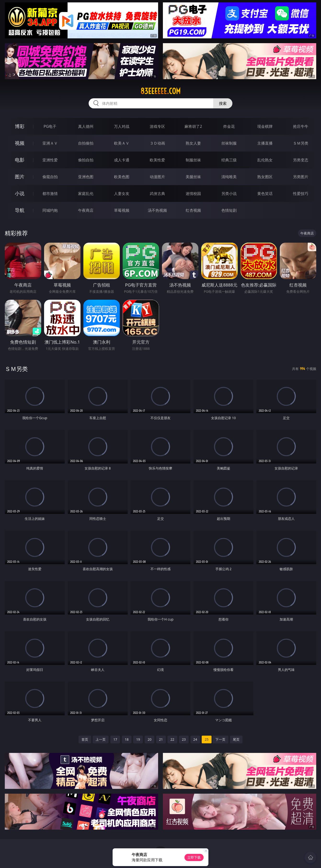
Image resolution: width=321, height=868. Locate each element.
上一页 (101, 739)
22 (172, 739)
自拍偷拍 (86, 143)
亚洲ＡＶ (50, 143)
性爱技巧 (301, 194)
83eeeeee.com (160, 91)
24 (195, 739)
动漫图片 (157, 177)
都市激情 (50, 194)
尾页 (236, 739)
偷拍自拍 (86, 160)
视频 (20, 143)
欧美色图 (122, 177)
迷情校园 (193, 194)
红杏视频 (193, 210)
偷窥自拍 (50, 177)
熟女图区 (265, 177)
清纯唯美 (229, 177)
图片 (20, 177)
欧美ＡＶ (122, 143)
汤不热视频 (157, 210)
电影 (20, 160)
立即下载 (194, 857)
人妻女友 (122, 194)
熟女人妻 (193, 143)
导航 (20, 210)
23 (184, 739)
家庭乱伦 (86, 194)
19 (138, 739)
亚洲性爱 (50, 160)
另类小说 (229, 194)
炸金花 (229, 126)
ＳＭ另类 (301, 143)
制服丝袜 (193, 160)
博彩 (20, 126)
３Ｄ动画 (157, 143)
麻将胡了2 (193, 126)
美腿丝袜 (193, 177)
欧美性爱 (157, 160)
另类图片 (301, 177)
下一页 (220, 739)
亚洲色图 (86, 177)
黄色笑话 (265, 194)
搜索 (223, 103)
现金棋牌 (265, 126)
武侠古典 (157, 194)
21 (161, 739)
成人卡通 (122, 160)
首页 (85, 739)
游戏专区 (157, 126)
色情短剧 (229, 210)
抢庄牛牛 (301, 126)
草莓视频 (122, 210)
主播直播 (265, 143)
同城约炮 (50, 210)
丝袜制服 (229, 143)
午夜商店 (86, 210)
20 (149, 739)
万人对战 (122, 126)
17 (115, 739)
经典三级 (229, 160)
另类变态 (301, 160)
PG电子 (50, 126)
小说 (20, 193)
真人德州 (86, 126)
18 (127, 739)
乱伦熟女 (265, 160)
